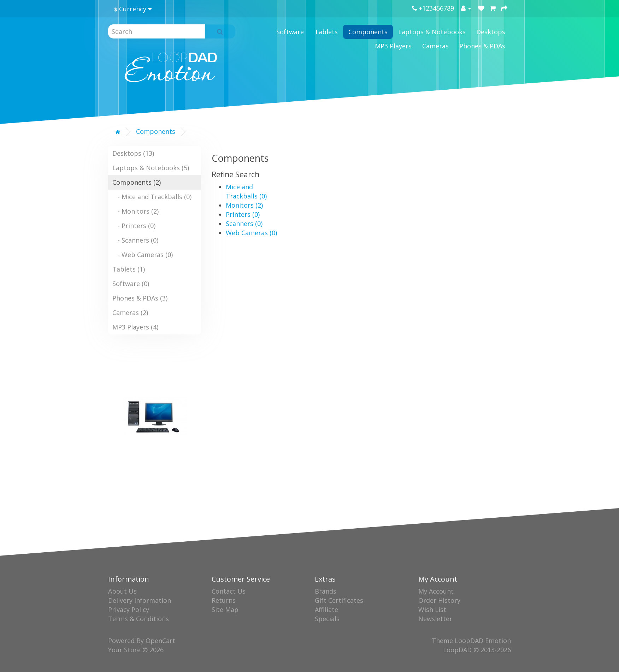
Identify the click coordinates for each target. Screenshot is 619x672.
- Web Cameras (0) (143, 255)
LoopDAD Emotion (483, 641)
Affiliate (326, 609)
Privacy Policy (129, 609)
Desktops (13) (133, 153)
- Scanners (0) (135, 240)
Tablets (326, 32)
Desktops (491, 32)
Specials (327, 619)
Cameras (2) (130, 313)
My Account (436, 591)
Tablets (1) (129, 269)
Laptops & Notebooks (432, 32)
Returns (224, 600)
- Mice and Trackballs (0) (152, 197)
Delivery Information (140, 600)
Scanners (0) (244, 224)
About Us (122, 591)
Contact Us (229, 591)
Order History (439, 600)
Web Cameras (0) (251, 233)
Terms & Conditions (138, 619)
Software (290, 32)
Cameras (435, 46)
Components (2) (137, 182)
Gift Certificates (339, 600)
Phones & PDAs (482, 46)
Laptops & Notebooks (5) (151, 168)
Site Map (225, 609)
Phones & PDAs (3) (140, 298)
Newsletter (435, 619)
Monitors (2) (244, 205)
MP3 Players (393, 46)
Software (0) (131, 284)
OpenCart (160, 641)
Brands (326, 591)
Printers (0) (243, 214)
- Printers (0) (134, 226)
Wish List (432, 609)
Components (368, 32)
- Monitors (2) (135, 211)
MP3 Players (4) (135, 327)
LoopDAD (457, 650)
